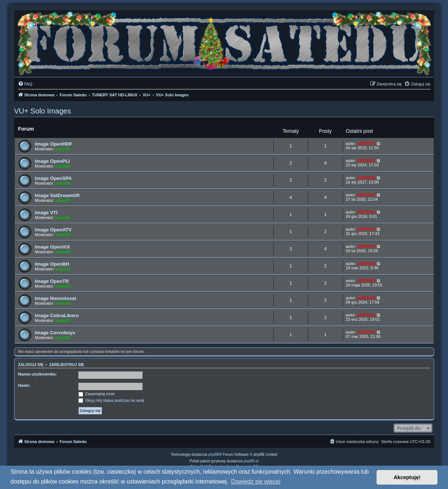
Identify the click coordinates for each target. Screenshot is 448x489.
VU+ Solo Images (43, 111)
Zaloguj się (31, 365)
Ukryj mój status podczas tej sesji (111, 400)
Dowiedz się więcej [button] (256, 482)
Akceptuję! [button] (407, 477)
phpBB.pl (251, 461)
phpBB (214, 455)
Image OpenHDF (54, 144)
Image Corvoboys (55, 333)
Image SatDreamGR (57, 195)
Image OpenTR (52, 281)
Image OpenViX (53, 247)
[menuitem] (25, 84)
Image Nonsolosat (56, 298)
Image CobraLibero (57, 315)
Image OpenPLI (52, 161)
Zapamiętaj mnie (97, 394)
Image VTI (46, 213)
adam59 (63, 149)
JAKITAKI (366, 143)
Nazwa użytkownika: (38, 374)
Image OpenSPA (54, 178)
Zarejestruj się (67, 365)
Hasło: (24, 385)
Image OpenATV (53, 230)
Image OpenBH (52, 264)
